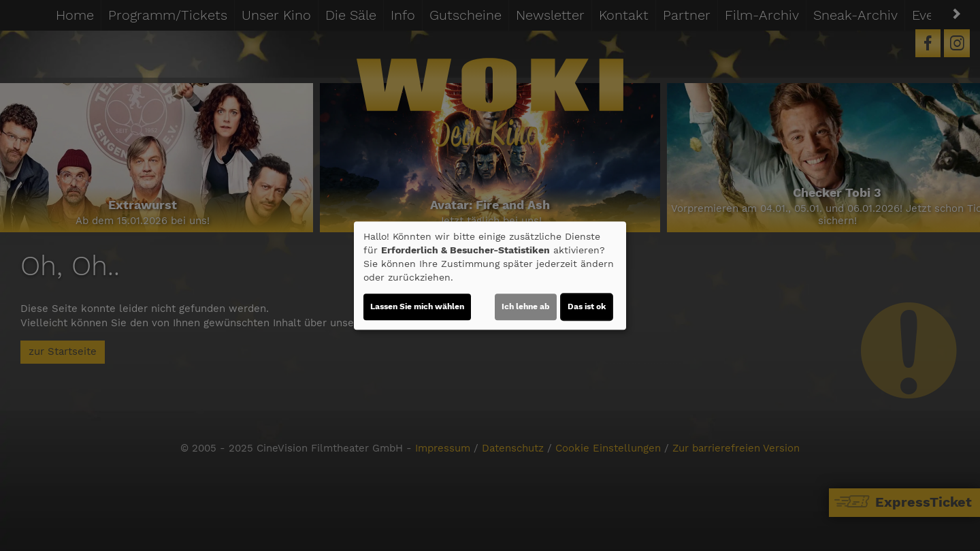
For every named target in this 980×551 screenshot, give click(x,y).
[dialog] (490, 276)
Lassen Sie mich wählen (417, 306)
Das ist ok (587, 306)
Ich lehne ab (526, 306)
